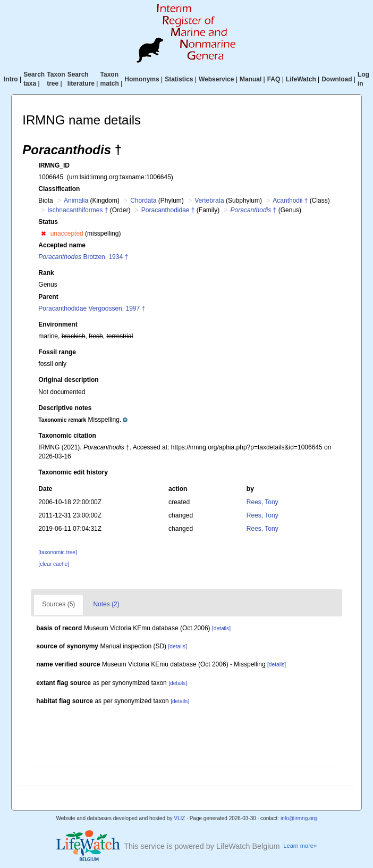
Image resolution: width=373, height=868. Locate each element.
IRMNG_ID (54, 165)
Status (48, 222)
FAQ (274, 79)
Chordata (143, 201)
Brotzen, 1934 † (83, 257)
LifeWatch (301, 79)
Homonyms (142, 79)
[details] (221, 628)
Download (337, 79)
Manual (251, 79)
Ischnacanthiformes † (78, 210)
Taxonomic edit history (73, 472)
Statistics (179, 79)
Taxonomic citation (67, 436)
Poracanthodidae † (168, 210)
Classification (59, 189)
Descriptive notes (65, 408)
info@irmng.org (299, 818)
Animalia (76, 201)
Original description (68, 380)
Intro (11, 79)
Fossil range (57, 352)
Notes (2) (106, 604)
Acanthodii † (290, 201)
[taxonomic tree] (57, 552)
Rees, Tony (262, 502)
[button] (43, 233)
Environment (58, 324)
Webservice (217, 79)
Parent (48, 297)
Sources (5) (58, 604)
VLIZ (179, 818)
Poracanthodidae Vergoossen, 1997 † (92, 308)
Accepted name (62, 245)
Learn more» (300, 846)
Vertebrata (209, 201)
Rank (46, 273)
